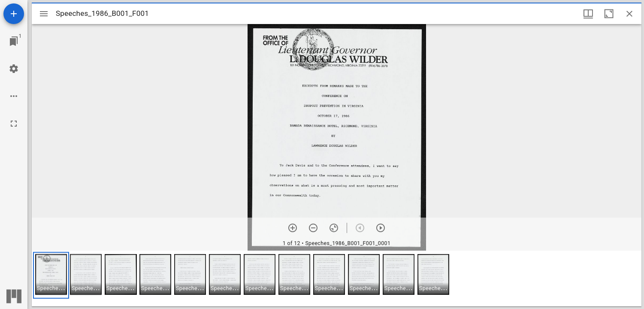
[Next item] (381, 228)
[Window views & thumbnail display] (588, 14)
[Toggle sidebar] (44, 14)
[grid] (337, 279)
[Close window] (629, 14)
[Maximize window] (609, 14)
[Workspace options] (14, 96)
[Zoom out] (313, 228)
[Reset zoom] (334, 228)
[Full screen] (14, 124)
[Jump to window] (14, 41)
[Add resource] (14, 14)
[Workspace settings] (14, 69)
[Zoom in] (293, 228)
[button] (51, 275)
